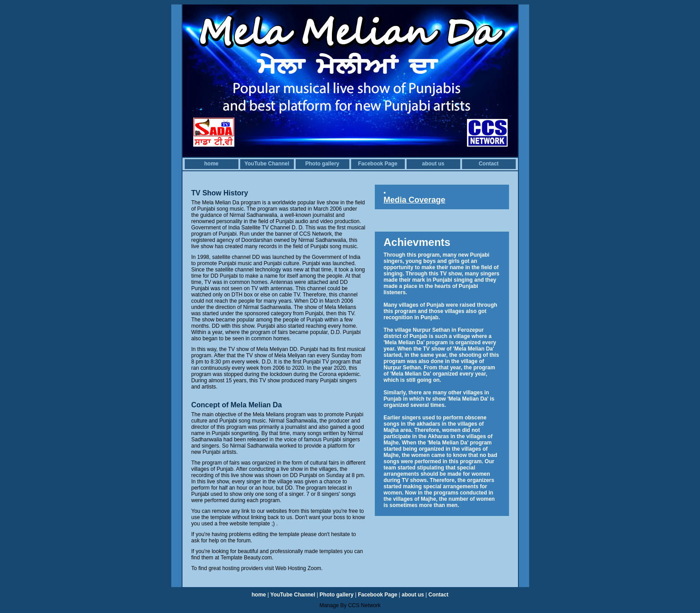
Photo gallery (322, 164)
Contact (489, 164)
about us (433, 164)
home (211, 164)
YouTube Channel (267, 164)
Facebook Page (378, 164)
